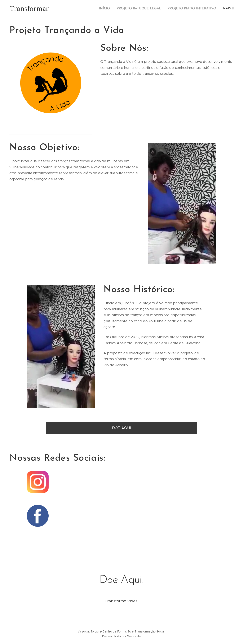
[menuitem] (110, 9)
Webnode (134, 636)
